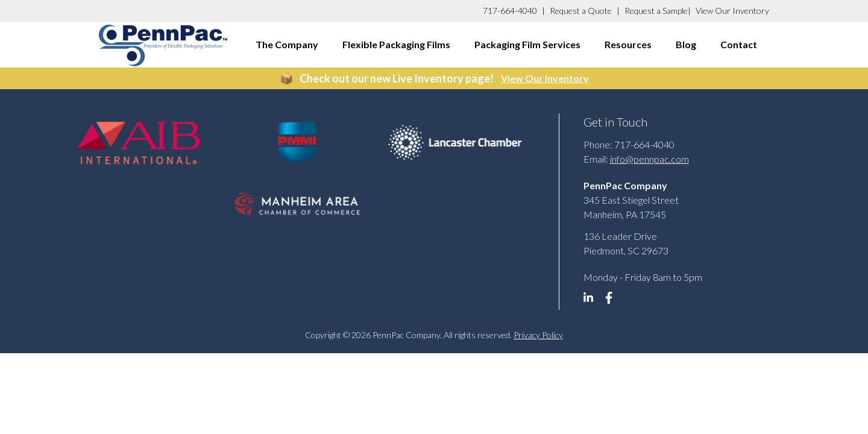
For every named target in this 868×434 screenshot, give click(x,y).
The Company (287, 44)
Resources (628, 44)
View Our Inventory (732, 11)
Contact (739, 44)
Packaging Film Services (527, 44)
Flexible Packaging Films (396, 44)
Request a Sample (656, 11)
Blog (686, 44)
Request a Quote (581, 11)
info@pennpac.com (649, 159)
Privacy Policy (538, 335)
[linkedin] (593, 301)
